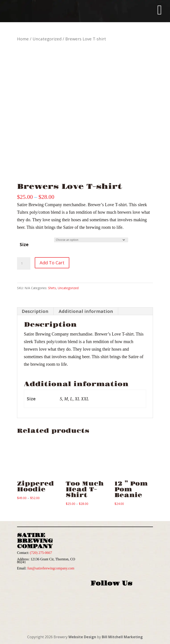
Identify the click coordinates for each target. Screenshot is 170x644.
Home (23, 39)
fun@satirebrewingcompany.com (51, 568)
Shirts (52, 288)
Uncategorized (47, 39)
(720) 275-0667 (41, 553)
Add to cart (52, 263)
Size (24, 244)
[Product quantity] (24, 263)
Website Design (82, 637)
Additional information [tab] (86, 311)
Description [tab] (35, 311)
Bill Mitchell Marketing (122, 637)
